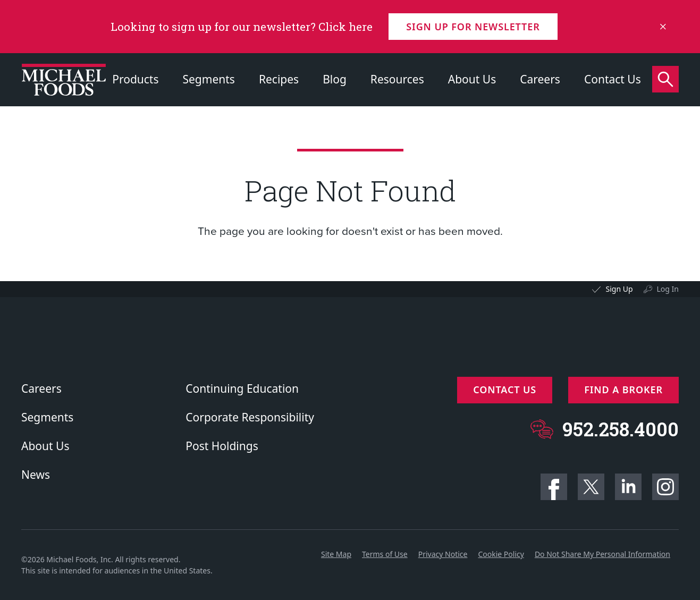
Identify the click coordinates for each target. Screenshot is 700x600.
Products (135, 79)
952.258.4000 (621, 429)
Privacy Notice (443, 554)
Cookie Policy (501, 554)
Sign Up (619, 289)
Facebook (554, 487)
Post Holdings (222, 446)
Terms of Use (385, 554)
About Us (472, 79)
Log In (668, 289)
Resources (397, 79)
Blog (335, 79)
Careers (540, 79)
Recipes (279, 79)
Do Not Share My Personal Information (602, 554)
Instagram (665, 487)
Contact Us (613, 79)
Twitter (591, 487)
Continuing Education (242, 388)
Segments (209, 79)
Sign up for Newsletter (473, 27)
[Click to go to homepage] (64, 80)
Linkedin (628, 487)
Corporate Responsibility (250, 417)
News (36, 475)
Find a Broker (623, 390)
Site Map (336, 554)
